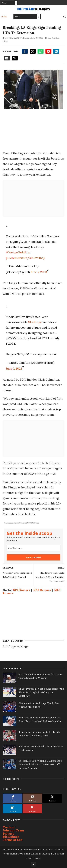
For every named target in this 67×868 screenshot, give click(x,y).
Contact (9, 827)
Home (4, 17)
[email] (33, 548)
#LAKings (35, 322)
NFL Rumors (21, 590)
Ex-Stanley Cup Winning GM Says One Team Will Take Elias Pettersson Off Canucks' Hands (40, 764)
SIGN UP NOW (33, 557)
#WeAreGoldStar (18, 252)
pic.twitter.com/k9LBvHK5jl (25, 258)
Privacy (9, 833)
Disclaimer (11, 837)
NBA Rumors (42, 590)
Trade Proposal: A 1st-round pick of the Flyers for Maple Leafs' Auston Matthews (41, 692)
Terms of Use (13, 840)
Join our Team (13, 830)
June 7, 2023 (39, 272)
